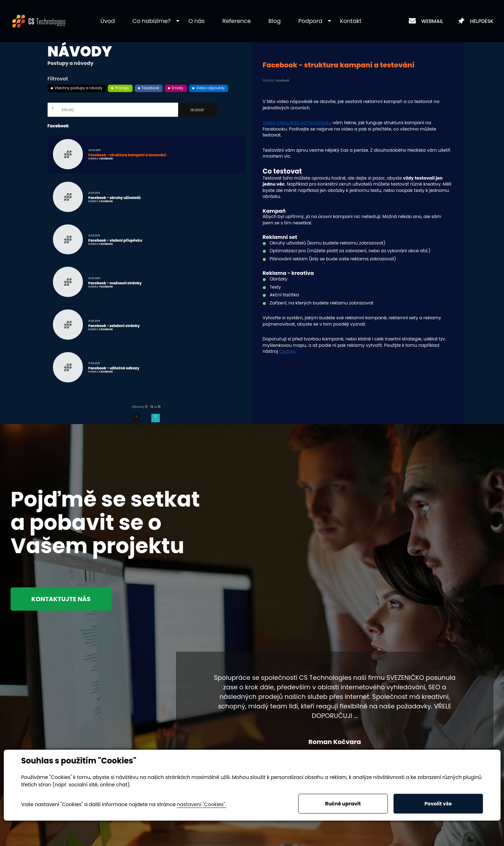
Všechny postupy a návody (79, 88)
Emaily (178, 88)
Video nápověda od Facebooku (297, 123)
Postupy (122, 88)
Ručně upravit (343, 804)
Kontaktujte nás (64, 599)
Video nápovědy (211, 88)
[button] (152, 21)
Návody (80, 52)
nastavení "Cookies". (202, 804)
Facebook (150, 88)
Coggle (287, 351)
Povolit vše (438, 804)
